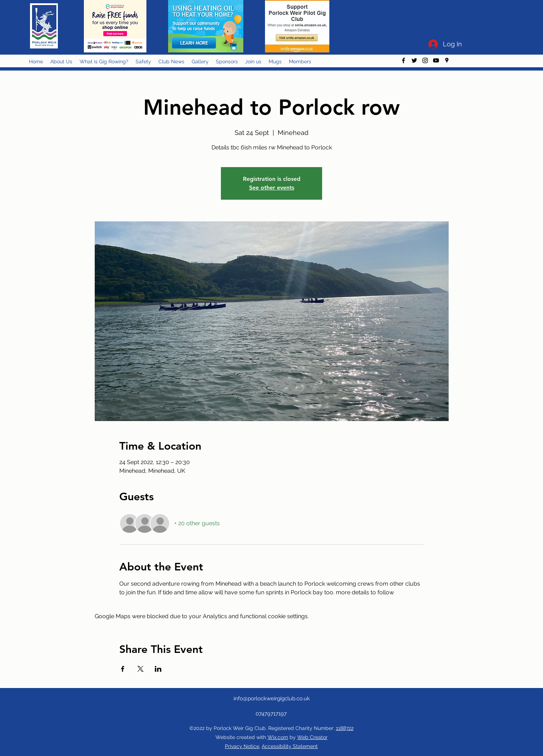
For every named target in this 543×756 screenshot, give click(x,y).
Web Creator (312, 737)
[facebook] (403, 60)
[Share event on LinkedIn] (158, 669)
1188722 (345, 728)
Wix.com (278, 737)
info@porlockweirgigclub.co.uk (272, 698)
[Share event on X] (140, 669)
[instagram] (425, 60)
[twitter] (414, 60)
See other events (272, 188)
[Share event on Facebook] (123, 669)
